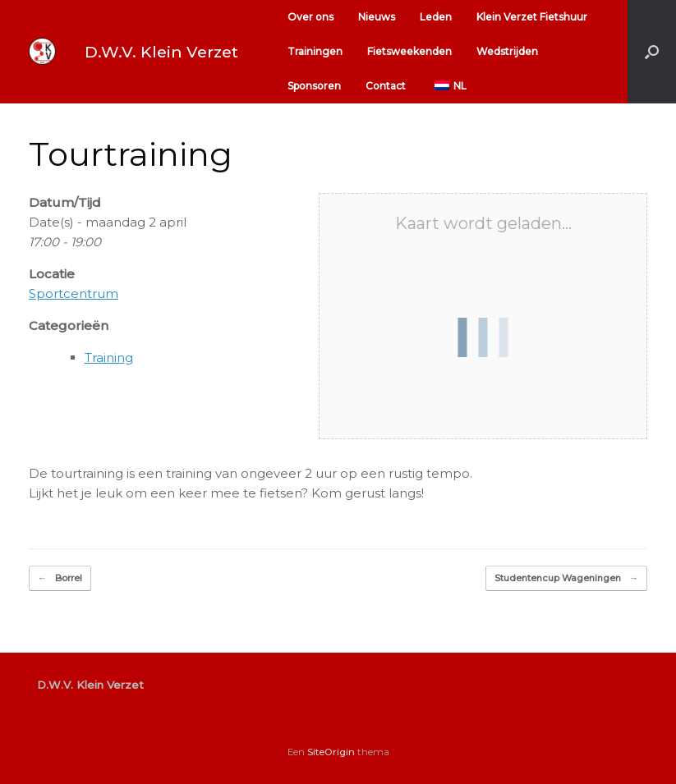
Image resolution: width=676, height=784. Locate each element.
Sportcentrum (74, 293)
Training (109, 358)
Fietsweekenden (409, 51)
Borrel (60, 578)
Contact (386, 86)
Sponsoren (314, 86)
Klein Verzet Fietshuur (532, 17)
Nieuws (377, 17)
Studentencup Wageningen (566, 578)
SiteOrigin (331, 752)
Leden (436, 17)
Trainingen (315, 51)
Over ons (310, 17)
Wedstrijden (507, 51)
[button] (652, 52)
